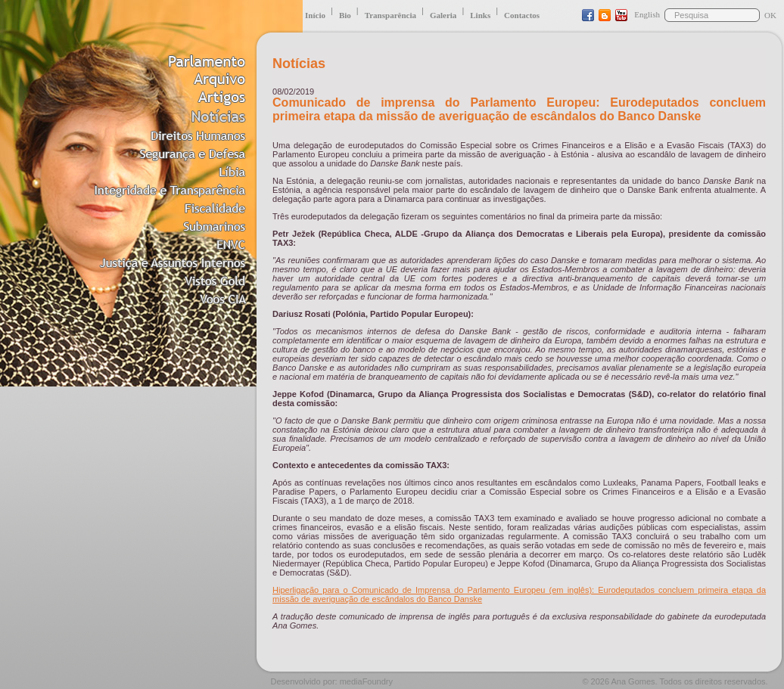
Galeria (443, 15)
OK (770, 15)
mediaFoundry (366, 681)
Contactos (522, 15)
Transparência (390, 15)
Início (315, 15)
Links (480, 15)
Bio (345, 15)
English (647, 14)
